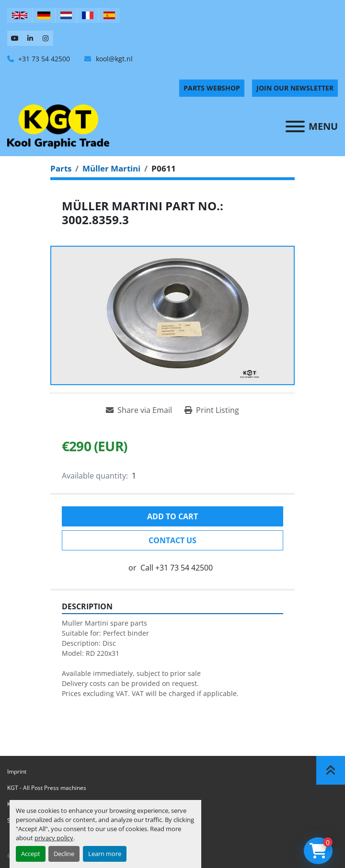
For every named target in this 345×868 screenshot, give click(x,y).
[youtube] (15, 38)
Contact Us (172, 540)
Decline (64, 854)
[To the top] (331, 770)
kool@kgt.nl (113, 59)
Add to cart (172, 516)
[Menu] (295, 126)
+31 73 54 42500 (43, 59)
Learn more (105, 854)
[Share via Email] (139, 410)
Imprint (17, 771)
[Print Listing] (212, 410)
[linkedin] (30, 38)
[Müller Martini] (111, 168)
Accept (31, 854)
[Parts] (61, 168)
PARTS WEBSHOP (212, 88)
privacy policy (54, 838)
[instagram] (46, 38)
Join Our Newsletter (295, 88)
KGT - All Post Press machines (47, 788)
